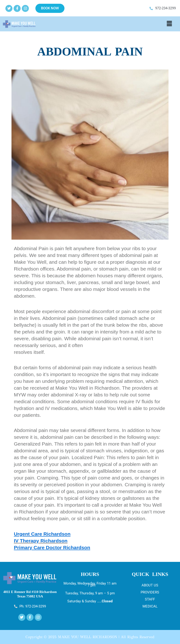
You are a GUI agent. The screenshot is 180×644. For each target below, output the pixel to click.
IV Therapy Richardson (41, 541)
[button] (169, 24)
